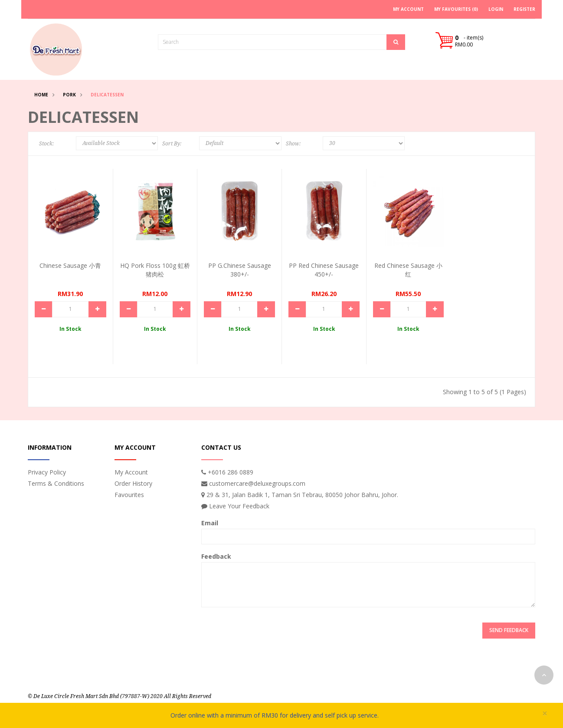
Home (41, 95)
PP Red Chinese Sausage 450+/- (324, 270)
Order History (133, 483)
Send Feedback (509, 630)
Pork (69, 95)
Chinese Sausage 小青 (70, 265)
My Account (131, 472)
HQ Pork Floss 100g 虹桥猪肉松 (155, 270)
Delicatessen (107, 95)
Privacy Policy (47, 472)
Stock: (46, 144)
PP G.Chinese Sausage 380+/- (240, 270)
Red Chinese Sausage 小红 (408, 270)
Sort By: (172, 144)
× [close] (545, 713)
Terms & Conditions (56, 483)
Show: (293, 144)
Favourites (129, 495)
